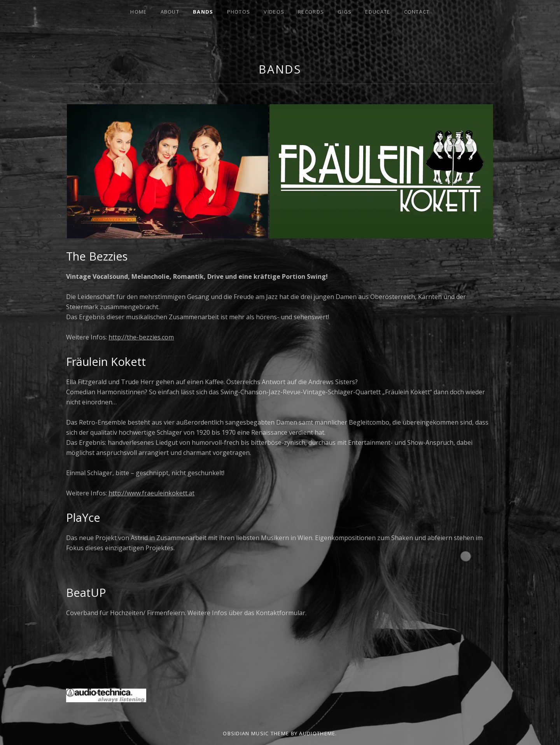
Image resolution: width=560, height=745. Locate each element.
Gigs (345, 12)
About (170, 12)
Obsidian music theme (256, 733)
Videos (274, 12)
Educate (378, 12)
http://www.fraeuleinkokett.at (151, 493)
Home (138, 12)
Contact (417, 12)
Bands (203, 12)
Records (311, 12)
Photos (239, 12)
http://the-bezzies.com (141, 337)
